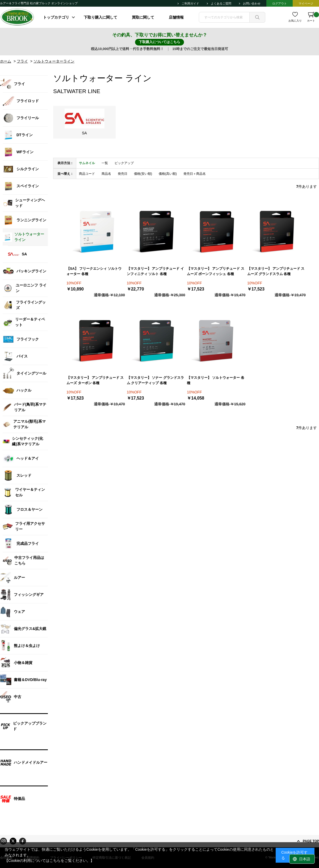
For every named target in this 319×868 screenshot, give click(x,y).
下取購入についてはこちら (159, 42)
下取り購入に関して (100, 17)
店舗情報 (176, 17)
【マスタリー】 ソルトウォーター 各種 (215, 380)
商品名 (106, 174)
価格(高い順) (168, 174)
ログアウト (280, 3)
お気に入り (295, 21)
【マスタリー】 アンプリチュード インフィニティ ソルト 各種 (155, 271)
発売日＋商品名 (195, 174)
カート (313, 17)
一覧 (105, 163)
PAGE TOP (311, 841)
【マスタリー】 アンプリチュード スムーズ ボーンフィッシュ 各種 (215, 271)
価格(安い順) (143, 174)
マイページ (306, 3)
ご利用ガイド (190, 3)
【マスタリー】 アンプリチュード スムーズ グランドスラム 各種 (276, 271)
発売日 (123, 174)
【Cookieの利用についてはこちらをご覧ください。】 (49, 861)
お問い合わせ (252, 3)
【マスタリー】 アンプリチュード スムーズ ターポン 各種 (95, 380)
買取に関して (143, 17)
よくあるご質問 (221, 3)
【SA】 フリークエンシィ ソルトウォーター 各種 (94, 271)
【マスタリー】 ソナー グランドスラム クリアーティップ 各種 (155, 380)
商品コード (87, 174)
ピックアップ (124, 163)
